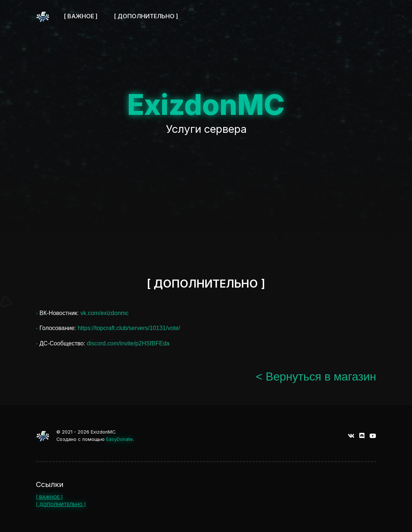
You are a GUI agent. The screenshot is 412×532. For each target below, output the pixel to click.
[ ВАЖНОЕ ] (49, 497)
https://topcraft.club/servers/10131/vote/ (129, 328)
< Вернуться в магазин (316, 377)
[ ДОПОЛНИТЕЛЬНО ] (61, 504)
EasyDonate (119, 439)
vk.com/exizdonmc (105, 313)
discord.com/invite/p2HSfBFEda (128, 343)
